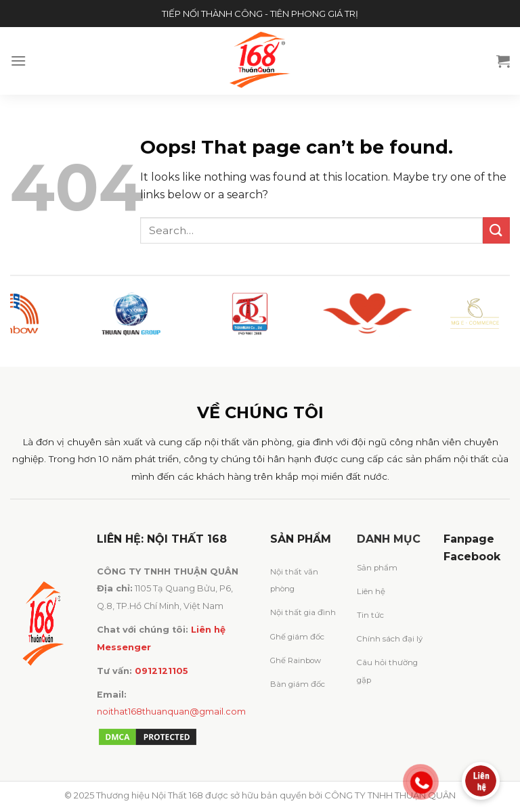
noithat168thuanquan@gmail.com (171, 712)
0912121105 (161, 671)
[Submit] (496, 230)
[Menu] (18, 61)
